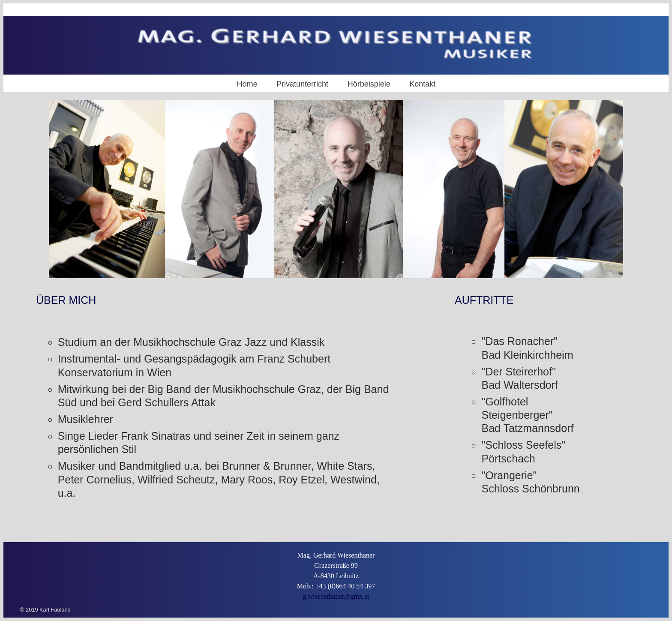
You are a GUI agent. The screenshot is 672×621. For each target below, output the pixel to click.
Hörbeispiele (369, 84)
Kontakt (422, 84)
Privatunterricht (302, 84)
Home (247, 84)
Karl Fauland (54, 610)
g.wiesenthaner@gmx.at (336, 596)
